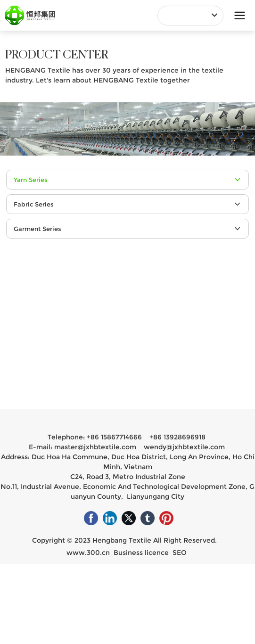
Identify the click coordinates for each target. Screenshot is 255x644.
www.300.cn (88, 553)
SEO (180, 553)
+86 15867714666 (114, 437)
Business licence (141, 553)
